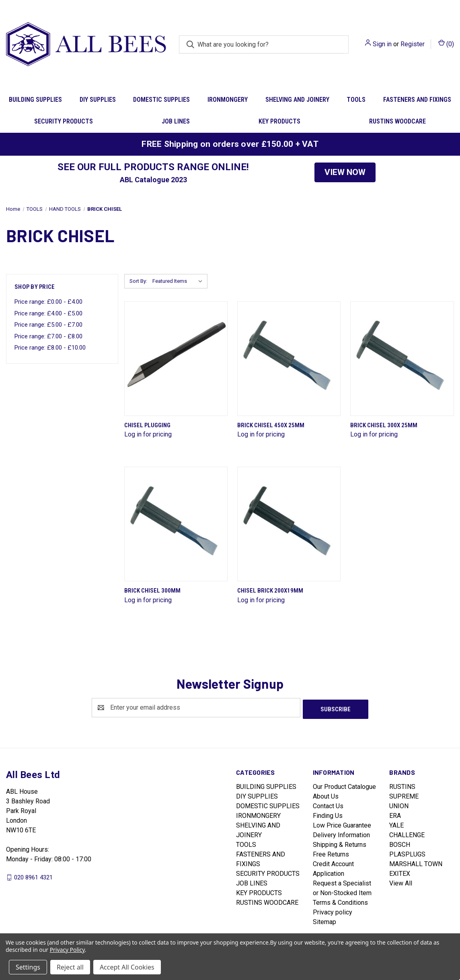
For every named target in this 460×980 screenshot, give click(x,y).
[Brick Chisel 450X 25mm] (289, 359)
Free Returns (331, 853)
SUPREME (404, 795)
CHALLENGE (407, 833)
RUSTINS (402, 785)
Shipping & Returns (340, 843)
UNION (399, 804)
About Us (326, 795)
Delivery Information (341, 833)
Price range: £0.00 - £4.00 (48, 302)
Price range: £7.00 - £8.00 (48, 336)
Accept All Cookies (127, 967)
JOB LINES (176, 121)
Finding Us (328, 814)
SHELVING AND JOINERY (297, 100)
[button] (345, 173)
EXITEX (400, 872)
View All (401, 882)
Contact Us (328, 804)
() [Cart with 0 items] (446, 44)
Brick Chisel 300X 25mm (384, 425)
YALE (396, 824)
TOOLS (356, 100)
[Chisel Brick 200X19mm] (289, 524)
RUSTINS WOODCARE (397, 121)
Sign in (382, 44)
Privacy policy (333, 911)
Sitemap (324, 920)
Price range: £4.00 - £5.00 (48, 313)
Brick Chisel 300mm (152, 591)
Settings (28, 967)
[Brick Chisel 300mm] (176, 524)
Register (413, 44)
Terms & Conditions (340, 901)
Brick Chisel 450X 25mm (271, 425)
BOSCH (400, 843)
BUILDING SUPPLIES (35, 100)
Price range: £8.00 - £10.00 (50, 348)
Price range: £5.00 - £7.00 (48, 325)
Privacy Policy (67, 950)
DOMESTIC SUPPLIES (161, 100)
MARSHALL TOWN (416, 862)
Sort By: (138, 281)
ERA (395, 814)
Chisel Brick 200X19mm (270, 591)
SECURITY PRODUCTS (64, 121)
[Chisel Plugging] (176, 359)
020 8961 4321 (33, 875)
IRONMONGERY (228, 100)
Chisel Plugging (147, 425)
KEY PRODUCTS (279, 121)
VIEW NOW (345, 172)
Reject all (70, 967)
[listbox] (179, 281)
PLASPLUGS (407, 853)
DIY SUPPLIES (98, 100)
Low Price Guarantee (342, 824)
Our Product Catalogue (344, 785)
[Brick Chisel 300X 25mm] (402, 359)
